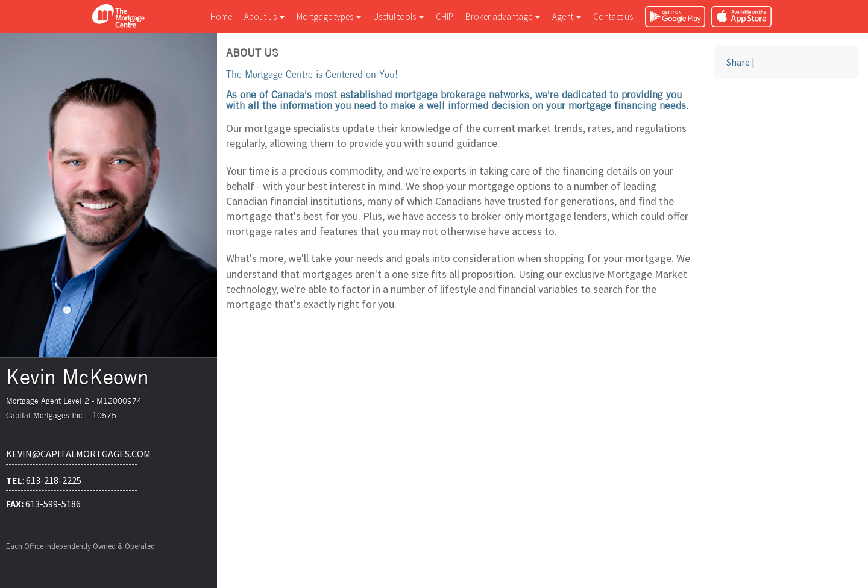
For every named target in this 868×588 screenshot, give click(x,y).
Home (221, 17)
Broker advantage (503, 17)
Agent (567, 17)
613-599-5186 (43, 504)
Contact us (613, 17)
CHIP (445, 17)
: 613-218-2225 (44, 480)
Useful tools (398, 17)
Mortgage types (329, 17)
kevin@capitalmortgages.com (71, 454)
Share (738, 62)
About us (264, 17)
